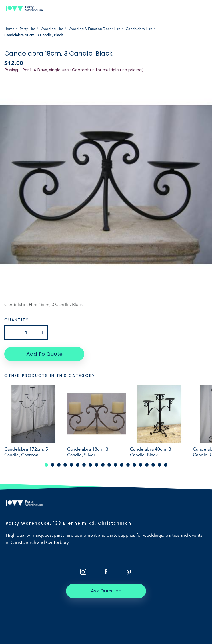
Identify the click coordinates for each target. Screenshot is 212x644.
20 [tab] (166, 465)
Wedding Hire (52, 29)
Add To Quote (44, 354)
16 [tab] (141, 465)
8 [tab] (90, 465)
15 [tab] (134, 465)
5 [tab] (71, 465)
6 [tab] (78, 465)
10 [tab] (103, 465)
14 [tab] (128, 465)
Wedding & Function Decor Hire (94, 29)
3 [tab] (59, 465)
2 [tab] (53, 465)
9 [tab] (97, 465)
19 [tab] (159, 465)
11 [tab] (109, 465)
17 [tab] (147, 465)
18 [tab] (153, 465)
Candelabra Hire (139, 29)
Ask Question (106, 591)
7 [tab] (84, 465)
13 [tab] (122, 465)
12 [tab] (115, 465)
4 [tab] (65, 465)
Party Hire (27, 29)
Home (9, 29)
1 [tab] (46, 465)
